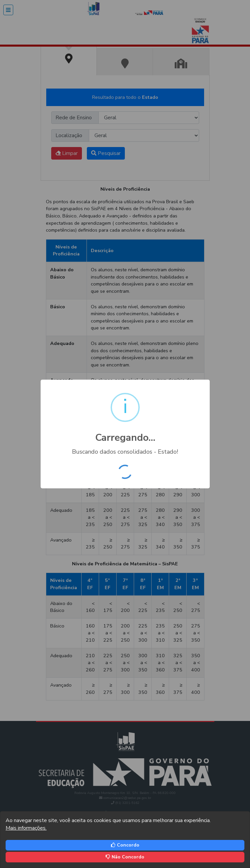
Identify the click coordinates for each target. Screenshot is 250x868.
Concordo (125, 845)
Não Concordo (125, 857)
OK (127, 473)
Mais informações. (26, 828)
